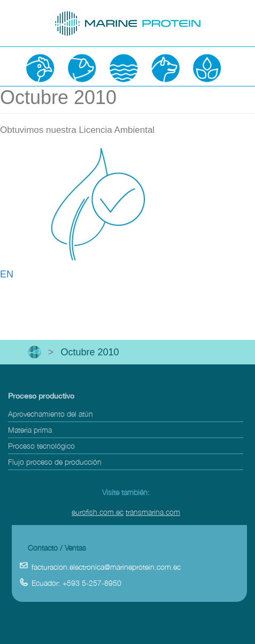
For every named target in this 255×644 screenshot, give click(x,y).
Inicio (34, 352)
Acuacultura (123, 68)
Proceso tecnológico (41, 446)
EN (7, 274)
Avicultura (40, 68)
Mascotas (165, 68)
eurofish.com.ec (98, 512)
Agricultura (207, 68)
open (18, 17)
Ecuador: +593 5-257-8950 (76, 583)
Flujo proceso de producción (55, 462)
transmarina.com (153, 512)
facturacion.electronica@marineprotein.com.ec (106, 567)
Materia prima (30, 430)
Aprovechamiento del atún (51, 414)
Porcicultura (82, 68)
